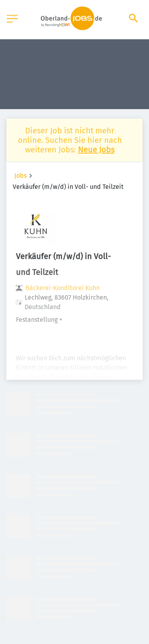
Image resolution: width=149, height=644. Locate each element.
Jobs (20, 176)
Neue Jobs (96, 150)
